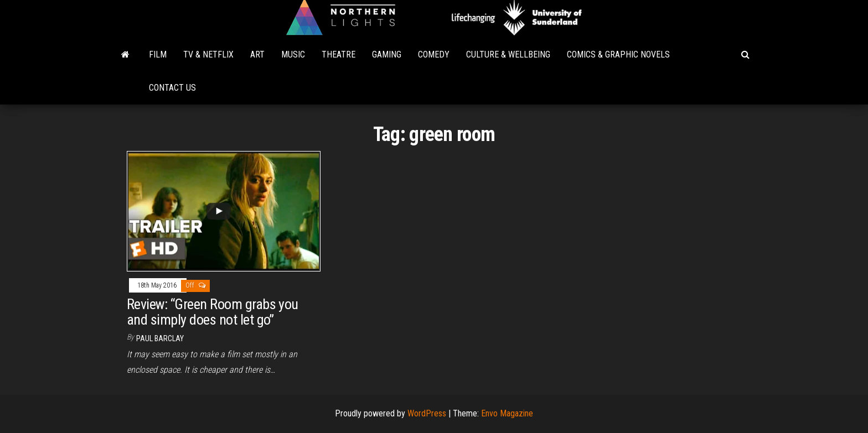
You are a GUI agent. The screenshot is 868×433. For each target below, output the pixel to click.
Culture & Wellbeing (508, 54)
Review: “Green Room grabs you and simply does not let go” (213, 312)
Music (293, 54)
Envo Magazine (507, 413)
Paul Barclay (160, 338)
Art (257, 54)
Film (158, 54)
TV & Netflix (208, 54)
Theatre (339, 54)
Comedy (434, 54)
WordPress (427, 413)
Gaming (387, 54)
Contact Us (172, 88)
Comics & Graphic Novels (618, 54)
